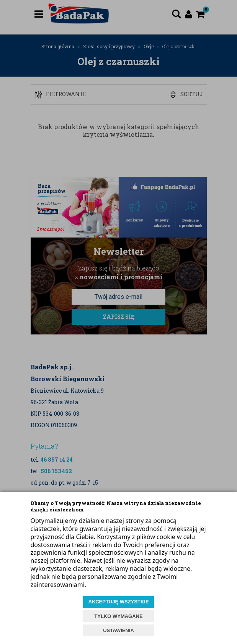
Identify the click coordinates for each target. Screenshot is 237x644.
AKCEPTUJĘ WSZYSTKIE (118, 602)
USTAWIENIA (118, 630)
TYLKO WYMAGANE (118, 616)
